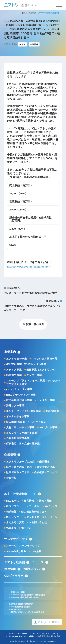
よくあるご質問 (15, 522)
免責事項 (11, 528)
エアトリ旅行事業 (16, 359)
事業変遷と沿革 (46, 467)
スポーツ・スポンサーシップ (23, 546)
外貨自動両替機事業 (18, 438)
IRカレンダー (14, 517)
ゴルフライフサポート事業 (22, 433)
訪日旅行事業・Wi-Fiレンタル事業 (26, 364)
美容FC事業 (52, 411)
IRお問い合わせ (38, 522)
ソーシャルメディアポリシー (43, 634)
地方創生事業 (14, 375)
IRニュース (13, 501)
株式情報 (11, 512)
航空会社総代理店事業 (19, 400)
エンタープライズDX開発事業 (23, 411)
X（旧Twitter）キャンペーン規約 (20, 636)
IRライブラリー (15, 506)
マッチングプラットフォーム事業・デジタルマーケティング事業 (33, 382)
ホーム (25, 13)
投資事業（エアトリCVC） (42, 370)
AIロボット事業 (48, 427)
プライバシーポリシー (18, 634)
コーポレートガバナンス (43, 506)
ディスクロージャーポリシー (43, 517)
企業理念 (44, 462)
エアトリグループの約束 (20, 462)
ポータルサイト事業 (18, 417)
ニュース (32, 13)
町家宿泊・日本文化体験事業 (23, 444)
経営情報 (29, 501)
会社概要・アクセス (46, 472)
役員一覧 (11, 478)
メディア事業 (14, 370)
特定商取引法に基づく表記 (49, 636)
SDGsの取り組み (16, 551)
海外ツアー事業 (15, 406)
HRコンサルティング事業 (21, 395)
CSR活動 (36, 551)
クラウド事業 (34, 375)
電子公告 (26, 528)
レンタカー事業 (46, 400)
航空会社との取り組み (19, 467)
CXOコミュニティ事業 (19, 389)
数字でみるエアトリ (18, 472)
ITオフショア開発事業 (44, 359)
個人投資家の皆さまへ (34, 512)
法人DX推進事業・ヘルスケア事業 (26, 422)
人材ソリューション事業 (20, 427)
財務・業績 (45, 501)
